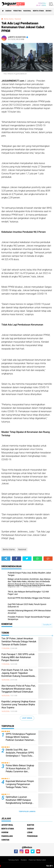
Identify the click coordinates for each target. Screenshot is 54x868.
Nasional (27, 11)
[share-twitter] (27, 559)
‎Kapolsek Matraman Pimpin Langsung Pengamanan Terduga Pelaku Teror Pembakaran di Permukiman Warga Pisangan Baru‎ (20, 784)
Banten (31, 825)
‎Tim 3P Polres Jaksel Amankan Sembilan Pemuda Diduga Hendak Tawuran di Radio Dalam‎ (19, 642)
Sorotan (5, 840)
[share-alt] (6, 559)
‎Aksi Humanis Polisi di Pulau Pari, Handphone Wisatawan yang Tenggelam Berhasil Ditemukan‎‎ (18, 689)
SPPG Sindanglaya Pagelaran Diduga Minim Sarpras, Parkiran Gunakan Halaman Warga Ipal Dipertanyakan (21, 737)
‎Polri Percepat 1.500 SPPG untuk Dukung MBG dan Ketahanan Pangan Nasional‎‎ (18, 657)
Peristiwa (17, 11)
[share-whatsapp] (37, 559)
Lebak (30, 832)
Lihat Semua (27, 718)
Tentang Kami (14, 860)
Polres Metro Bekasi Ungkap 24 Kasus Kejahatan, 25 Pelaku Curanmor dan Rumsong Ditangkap (20, 769)
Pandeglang (7, 836)
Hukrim (5, 832)
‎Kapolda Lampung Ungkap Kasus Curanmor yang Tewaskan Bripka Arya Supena (18, 704)
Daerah (8, 11)
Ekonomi (49, 11)
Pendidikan (32, 836)
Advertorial (7, 825)
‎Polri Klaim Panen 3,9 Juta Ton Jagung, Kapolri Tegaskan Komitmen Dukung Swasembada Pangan (18, 673)
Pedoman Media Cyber (37, 860)
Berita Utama (38, 11)
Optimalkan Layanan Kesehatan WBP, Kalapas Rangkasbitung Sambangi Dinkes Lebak (19, 800)
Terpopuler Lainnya (27, 812)
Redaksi (24, 860)
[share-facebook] (16, 559)
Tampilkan (47, 625)
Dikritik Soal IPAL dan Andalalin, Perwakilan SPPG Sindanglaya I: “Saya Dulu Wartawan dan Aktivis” (20, 753)
